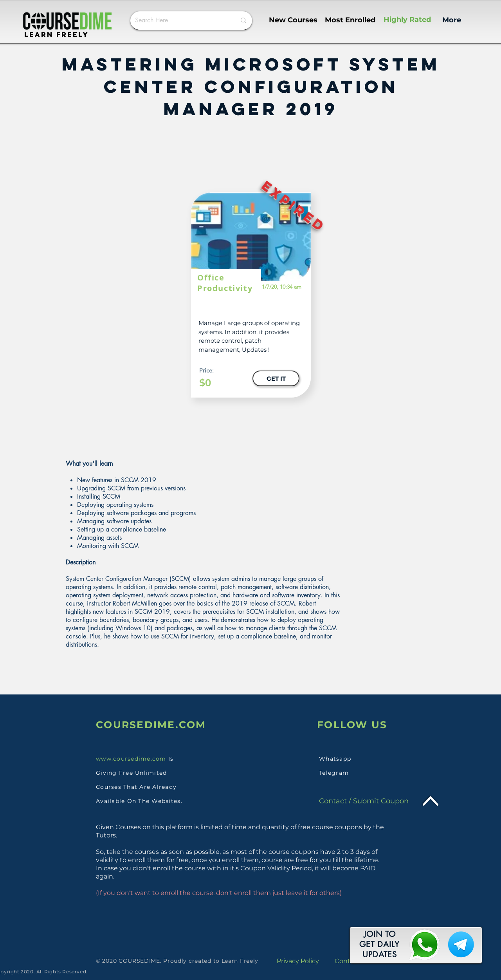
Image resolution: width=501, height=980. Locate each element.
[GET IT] (276, 378)
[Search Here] (180, 21)
